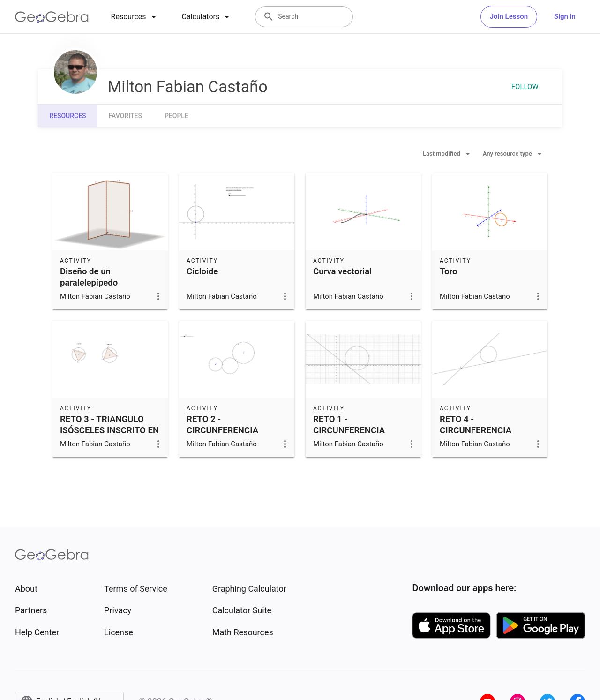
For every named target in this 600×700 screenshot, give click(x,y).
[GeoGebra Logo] (52, 17)
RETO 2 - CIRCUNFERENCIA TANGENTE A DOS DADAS (222, 436)
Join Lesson (509, 16)
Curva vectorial (342, 271)
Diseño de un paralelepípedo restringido (89, 283)
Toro (449, 271)
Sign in (565, 16)
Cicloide (202, 271)
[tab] (135, 17)
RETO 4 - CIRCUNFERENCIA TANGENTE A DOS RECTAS (476, 436)
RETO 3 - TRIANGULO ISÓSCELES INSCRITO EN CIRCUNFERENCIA (109, 430)
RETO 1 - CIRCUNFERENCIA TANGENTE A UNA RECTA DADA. (349, 436)
